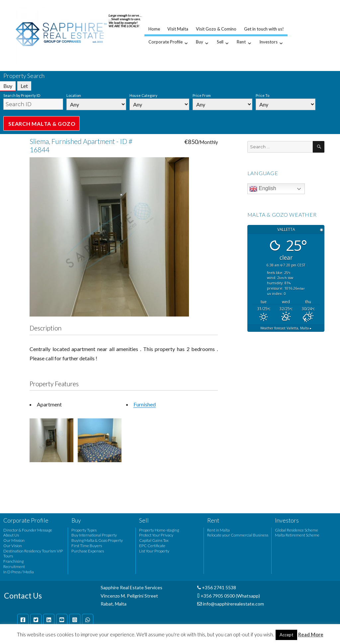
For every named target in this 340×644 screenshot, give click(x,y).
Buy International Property (94, 535)
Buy (200, 42)
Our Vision (13, 546)
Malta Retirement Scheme (297, 535)
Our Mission (14, 540)
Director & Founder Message (28, 530)
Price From (202, 95)
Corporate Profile (166, 42)
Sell (220, 42)
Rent (241, 42)
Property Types (84, 530)
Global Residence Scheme (297, 530)
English (263, 189)
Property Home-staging (159, 530)
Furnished (145, 404)
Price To (262, 95)
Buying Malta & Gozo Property (97, 540)
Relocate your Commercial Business (238, 535)
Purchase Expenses (88, 551)
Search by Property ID (22, 95)
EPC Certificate (152, 546)
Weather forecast (286, 328)
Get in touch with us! (264, 29)
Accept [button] (286, 635)
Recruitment (14, 567)
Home (154, 29)
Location (74, 95)
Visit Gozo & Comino (216, 29)
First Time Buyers (87, 546)
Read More (311, 634)
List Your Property (154, 551)
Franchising (13, 561)
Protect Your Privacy (156, 535)
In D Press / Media (19, 572)
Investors (268, 42)
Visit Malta (178, 29)
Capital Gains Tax (154, 540)
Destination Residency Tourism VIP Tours (33, 554)
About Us (11, 535)
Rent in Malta (218, 530)
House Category (143, 95)
